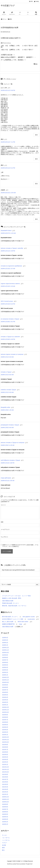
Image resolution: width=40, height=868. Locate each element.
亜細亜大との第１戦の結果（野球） (12, 598)
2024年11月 (5, 680)
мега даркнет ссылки (29, 617)
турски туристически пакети (10, 284)
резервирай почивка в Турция (10, 425)
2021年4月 (5, 787)
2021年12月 (5, 767)
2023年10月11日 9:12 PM (8, 168)
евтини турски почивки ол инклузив (12, 354)
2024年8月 (5, 687)
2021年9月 (5, 774)
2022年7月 (5, 750)
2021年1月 (5, 794)
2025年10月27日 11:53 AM (8, 233)
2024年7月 (5, 690)
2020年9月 (5, 804)
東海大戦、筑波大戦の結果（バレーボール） (15, 606)
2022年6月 (5, 752)
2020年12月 (5, 797)
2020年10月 (5, 802)
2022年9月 (5, 745)
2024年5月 (5, 695)
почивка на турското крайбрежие (11, 266)
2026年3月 (5, 640)
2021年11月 (5, 769)
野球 (3, 848)
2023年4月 (5, 727)
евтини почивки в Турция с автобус (12, 248)
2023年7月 (5, 720)
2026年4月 (5, 638)
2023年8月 (5, 717)
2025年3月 (5, 670)
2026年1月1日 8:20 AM (7, 375)
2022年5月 (5, 755)
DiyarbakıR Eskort (6, 230)
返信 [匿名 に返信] (36, 159)
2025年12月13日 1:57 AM (8, 269)
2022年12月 (5, 737)
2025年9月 (5, 655)
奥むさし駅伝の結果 (8, 622)
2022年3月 (5, 759)
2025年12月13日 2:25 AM (8, 286)
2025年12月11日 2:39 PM (8, 251)
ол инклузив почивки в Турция (10, 319)
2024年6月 (5, 692)
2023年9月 (5, 715)
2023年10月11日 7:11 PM (8, 142)
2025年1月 (5, 675)
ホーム (4, 19)
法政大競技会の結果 (8, 601)
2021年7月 (5, 779)
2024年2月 (5, 702)
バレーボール (6, 838)
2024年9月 (5, 685)
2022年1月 (5, 764)
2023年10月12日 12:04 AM (8, 193)
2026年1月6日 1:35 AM (7, 410)
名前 (2, 522)
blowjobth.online (6, 407)
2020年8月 (5, 807)
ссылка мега (31, 619)
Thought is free (29, 864)
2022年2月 (5, 762)
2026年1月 (5, 645)
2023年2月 (5, 732)
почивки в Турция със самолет (10, 337)
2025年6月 (5, 662)
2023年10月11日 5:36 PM (8, 90)
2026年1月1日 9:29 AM (7, 392)
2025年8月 (5, 657)
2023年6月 (5, 722)
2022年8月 (5, 747)
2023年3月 (5, 730)
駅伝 (11, 19)
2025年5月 (5, 665)
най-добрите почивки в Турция (10, 460)
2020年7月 (5, 809)
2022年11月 (5, 740)
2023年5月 (5, 725)
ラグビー (5, 843)
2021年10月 (5, 772)
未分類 (4, 845)
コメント (3, 505)
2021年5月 (5, 784)
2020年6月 (5, 812)
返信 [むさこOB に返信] (36, 135)
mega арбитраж (6, 478)
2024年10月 (5, 682)
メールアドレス (5, 529)
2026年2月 (5, 643)
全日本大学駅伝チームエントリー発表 (13, 619)
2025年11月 (5, 650)
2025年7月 (5, 660)
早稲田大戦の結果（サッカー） (11, 603)
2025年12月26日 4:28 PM (8, 339)
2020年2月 (5, 822)
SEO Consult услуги (7, 301)
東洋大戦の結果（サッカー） (10, 617)
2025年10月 (5, 653)
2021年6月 (5, 782)
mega (20, 624)
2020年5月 (5, 814)
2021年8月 (5, 777)
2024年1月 (5, 705)
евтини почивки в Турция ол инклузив (13, 442)
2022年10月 (5, 742)
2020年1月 (5, 824)
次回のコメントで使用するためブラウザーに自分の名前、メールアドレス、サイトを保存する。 (20, 546)
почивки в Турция (6, 372)
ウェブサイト (5, 537)
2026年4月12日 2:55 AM (8, 481)
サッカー (5, 835)
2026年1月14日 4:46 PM (8, 463)
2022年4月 (5, 757)
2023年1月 (5, 735)
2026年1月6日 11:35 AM (8, 445)
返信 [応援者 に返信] (36, 219)
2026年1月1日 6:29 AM (7, 357)
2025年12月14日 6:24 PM (8, 304)
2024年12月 (5, 677)
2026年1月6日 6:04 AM (7, 428)
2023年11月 (5, 710)
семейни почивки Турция (8, 390)
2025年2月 (5, 672)
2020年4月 (5, 817)
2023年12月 (5, 707)
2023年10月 (5, 712)
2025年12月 (5, 648)
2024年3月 (5, 700)
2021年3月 (5, 789)
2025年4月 (5, 667)
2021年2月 (5, 792)
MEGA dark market (23, 622)
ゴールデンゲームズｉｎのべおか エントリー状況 (16, 596)
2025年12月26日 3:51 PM (8, 322)
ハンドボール (6, 840)
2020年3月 (5, 819)
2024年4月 (5, 697)
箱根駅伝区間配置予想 (8, 624)
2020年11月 (5, 799)
